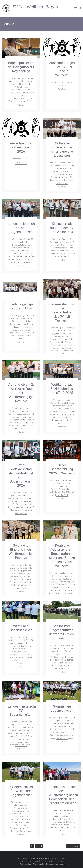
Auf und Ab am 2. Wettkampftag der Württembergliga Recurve (21, 393)
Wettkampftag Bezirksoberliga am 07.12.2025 (62, 389)
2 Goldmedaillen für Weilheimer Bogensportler (21, 791)
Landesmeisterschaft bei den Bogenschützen (23, 228)
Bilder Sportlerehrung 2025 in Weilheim (62, 469)
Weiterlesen (21, 105)
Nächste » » (73, 846)
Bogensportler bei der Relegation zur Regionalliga (21, 67)
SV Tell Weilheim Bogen (35, 7)
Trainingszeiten (39, 864)
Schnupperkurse (52, 864)
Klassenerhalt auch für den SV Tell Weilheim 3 (62, 228)
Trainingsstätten (26, 864)
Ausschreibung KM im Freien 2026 (21, 147)
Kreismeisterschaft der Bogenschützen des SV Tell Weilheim (63, 312)
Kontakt (62, 864)
